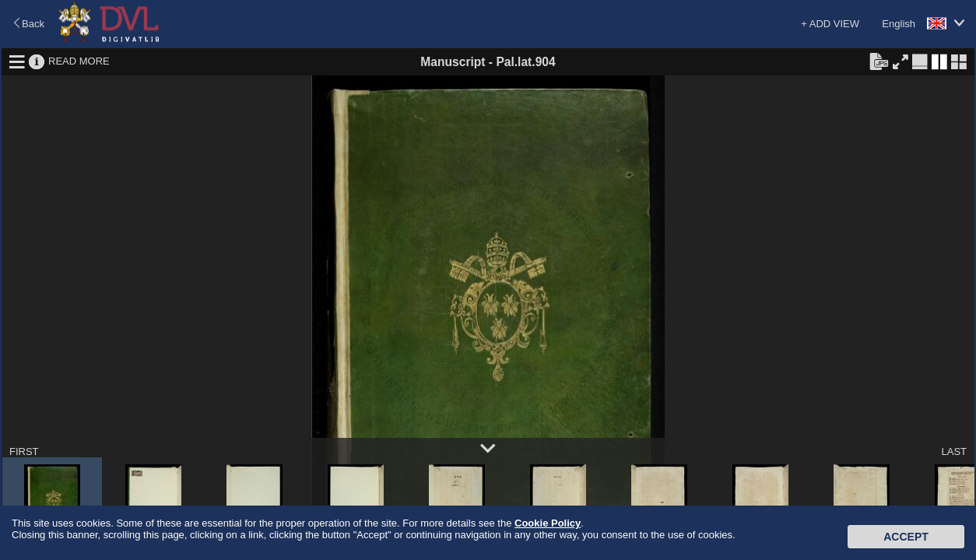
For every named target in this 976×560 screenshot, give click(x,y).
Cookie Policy (548, 523)
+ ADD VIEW (830, 24)
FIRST (24, 451)
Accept (906, 537)
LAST (954, 451)
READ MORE (79, 61)
